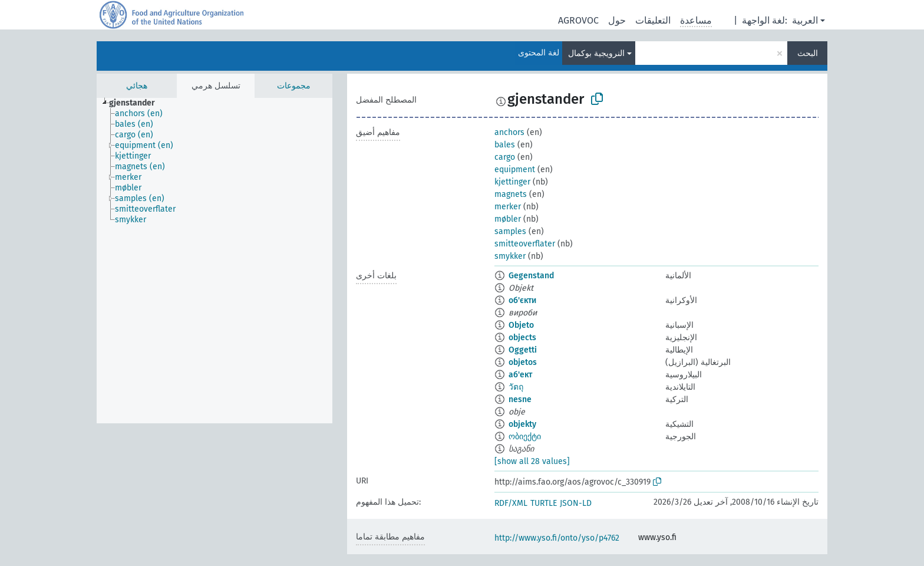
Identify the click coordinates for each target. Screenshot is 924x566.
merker (508, 207)
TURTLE (544, 503)
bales (505, 145)
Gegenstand (531, 276)
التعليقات (653, 20)
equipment (515, 170)
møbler (508, 219)
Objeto (521, 325)
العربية (805, 20)
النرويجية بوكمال (596, 53)
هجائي (137, 86)
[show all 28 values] (532, 461)
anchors (509, 132)
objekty (522, 424)
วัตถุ (516, 387)
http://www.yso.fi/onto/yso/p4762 (557, 538)
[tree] (214, 261)
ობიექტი (525, 437)
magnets (511, 194)
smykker (510, 256)
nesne (520, 399)
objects (522, 338)
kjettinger (512, 182)
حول (617, 20)
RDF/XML (511, 503)
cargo (505, 157)
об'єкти (522, 300)
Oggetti (523, 350)
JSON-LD (576, 503)
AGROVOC (578, 20)
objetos (523, 362)
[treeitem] (137, 103)
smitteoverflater (525, 244)
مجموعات (294, 86)
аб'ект (520, 375)
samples (510, 231)
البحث (808, 53)
